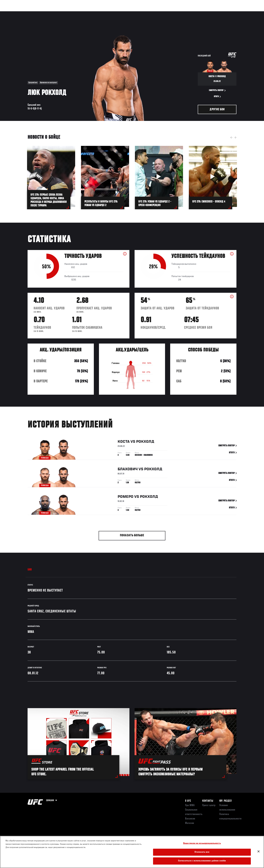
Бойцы (54, 13)
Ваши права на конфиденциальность (202, 843)
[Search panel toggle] (238, 13)
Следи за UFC (212, 13)
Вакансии (190, 819)
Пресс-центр (209, 805)
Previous (231, 137)
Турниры (25, 13)
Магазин (229, 13)
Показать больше (132, 535)
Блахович (128, 470)
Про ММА (190, 805)
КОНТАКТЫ (208, 801)
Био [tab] (30, 570)
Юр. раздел (225, 801)
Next (235, 137)
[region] (132, 852)
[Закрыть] (259, 851)
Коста (124, 442)
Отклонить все (202, 852)
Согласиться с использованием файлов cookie (202, 861)
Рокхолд (145, 442)
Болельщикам (192, 13)
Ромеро (125, 497)
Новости (68, 13)
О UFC (188, 801)
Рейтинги (40, 13)
